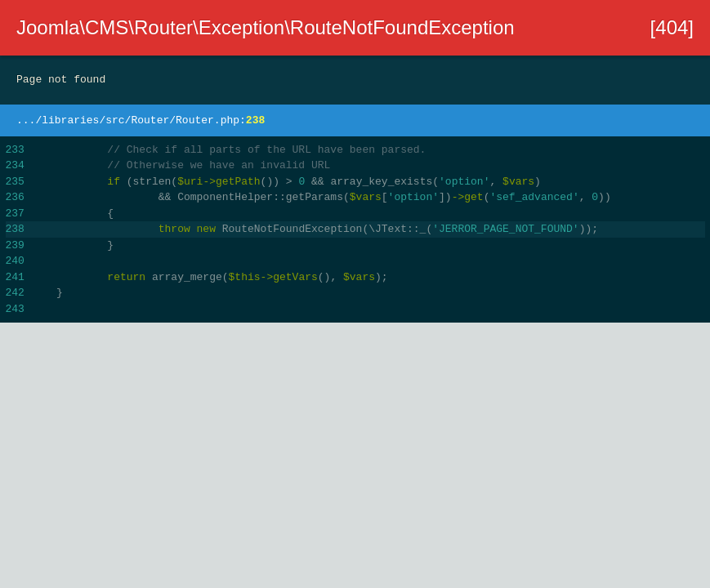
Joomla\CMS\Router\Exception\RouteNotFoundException (266, 27)
